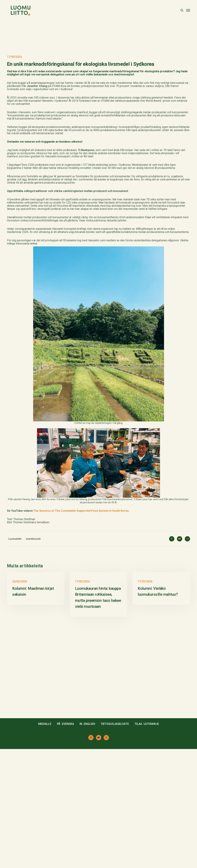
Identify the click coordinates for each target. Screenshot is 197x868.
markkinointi (33, 613)
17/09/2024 (14, 131)
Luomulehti (15, 613)
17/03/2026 (82, 700)
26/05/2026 (20, 700)
